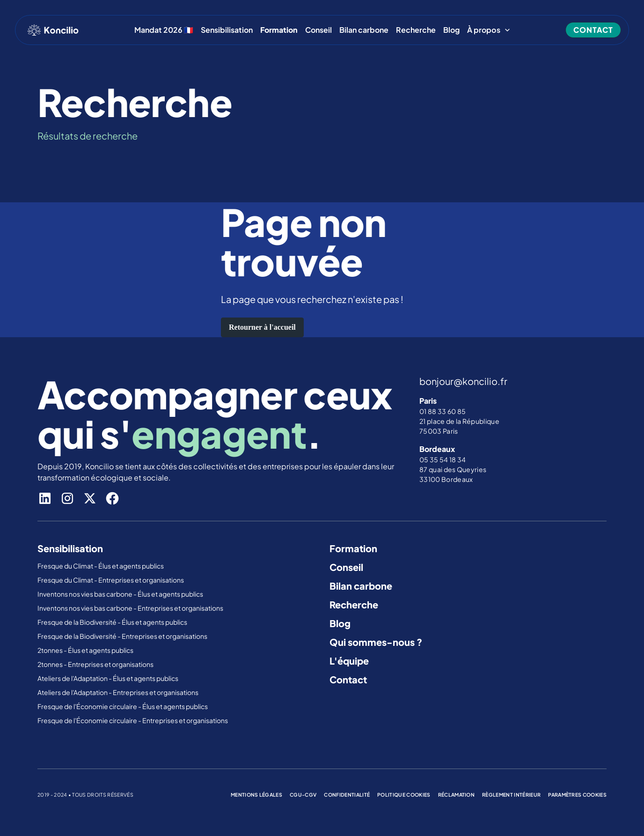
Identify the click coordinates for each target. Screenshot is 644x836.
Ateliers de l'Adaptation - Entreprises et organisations (118, 692)
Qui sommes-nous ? (376, 642)
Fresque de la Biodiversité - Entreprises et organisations (122, 636)
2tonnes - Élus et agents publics (86, 650)
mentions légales (256, 795)
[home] (53, 30)
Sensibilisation (227, 30)
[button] (489, 30)
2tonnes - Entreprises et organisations (95, 664)
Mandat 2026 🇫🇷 (164, 30)
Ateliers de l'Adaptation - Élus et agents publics (108, 678)
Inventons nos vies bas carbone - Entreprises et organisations (130, 608)
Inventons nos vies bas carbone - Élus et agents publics (121, 594)
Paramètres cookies (577, 795)
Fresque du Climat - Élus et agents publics (101, 566)
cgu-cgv (303, 795)
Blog (451, 30)
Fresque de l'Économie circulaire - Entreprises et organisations (133, 720)
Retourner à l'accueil (262, 327)
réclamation (457, 795)
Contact (348, 679)
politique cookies (404, 795)
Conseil (318, 30)
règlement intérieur (511, 795)
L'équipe (349, 661)
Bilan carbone (364, 30)
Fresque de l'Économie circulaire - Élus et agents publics (123, 706)
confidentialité (347, 795)
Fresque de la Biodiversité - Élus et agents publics (113, 622)
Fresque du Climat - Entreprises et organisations (111, 580)
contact (593, 30)
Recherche (416, 30)
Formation (353, 548)
